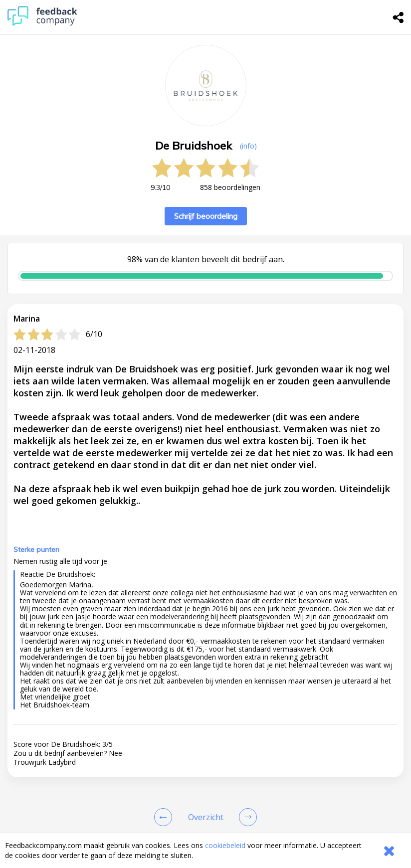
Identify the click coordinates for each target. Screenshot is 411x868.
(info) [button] (248, 146)
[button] (205, 768)
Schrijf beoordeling (206, 216)
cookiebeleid (225, 845)
